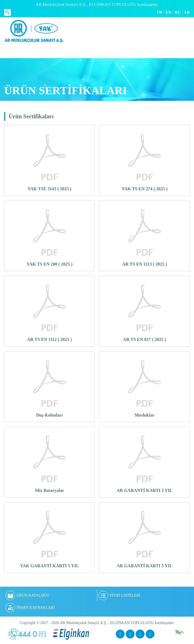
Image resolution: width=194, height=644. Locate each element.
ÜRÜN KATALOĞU (27, 596)
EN (168, 12)
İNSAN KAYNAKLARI (30, 608)
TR (159, 12)
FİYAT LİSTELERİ (120, 596)
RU (178, 12)
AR (187, 12)
